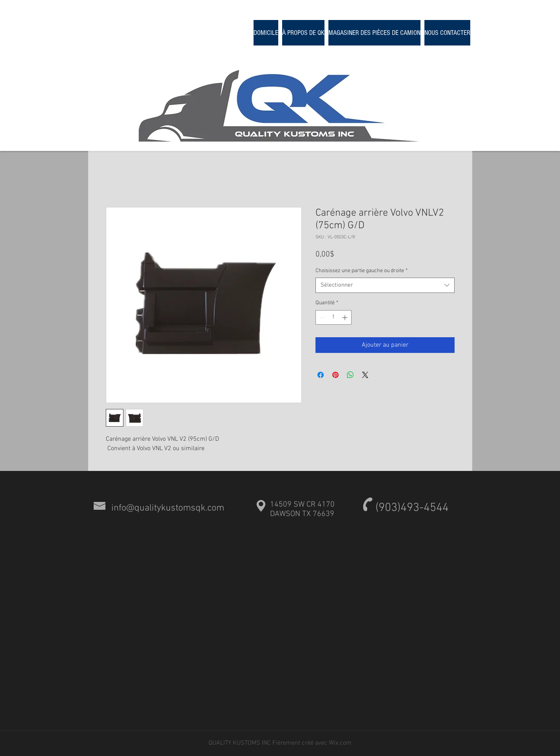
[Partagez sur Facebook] (321, 375)
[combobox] (385, 285)
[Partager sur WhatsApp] (350, 375)
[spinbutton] (333, 317)
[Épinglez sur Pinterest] (335, 375)
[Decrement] (322, 317)
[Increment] (345, 317)
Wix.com (340, 743)
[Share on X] (365, 375)
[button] (374, 33)
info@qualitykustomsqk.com (168, 508)
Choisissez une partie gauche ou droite (362, 271)
